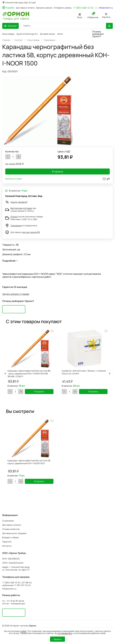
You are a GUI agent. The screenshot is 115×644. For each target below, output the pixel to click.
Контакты (7, 546)
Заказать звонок (44, 8)
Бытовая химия (47, 34)
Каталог (19, 40)
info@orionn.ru (106, 8)
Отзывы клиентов (11, 529)
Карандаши (50, 40)
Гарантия (7, 542)
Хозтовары (63, 34)
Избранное (93, 15)
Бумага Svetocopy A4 (27, 34)
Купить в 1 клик (13, 179)
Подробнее (9, 261)
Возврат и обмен (11, 537)
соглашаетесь (65, 633)
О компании (8, 521)
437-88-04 (27, 583)
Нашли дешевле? (19, 202)
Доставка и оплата (25, 8)
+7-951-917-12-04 (22, 585)
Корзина (106, 17)
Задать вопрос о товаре (16, 294)
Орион (33, 626)
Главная (6, 40)
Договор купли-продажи (14, 533)
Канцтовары (8, 34)
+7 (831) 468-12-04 (83, 8)
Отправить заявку (63, 8)
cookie (23, 631)
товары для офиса (16, 18)
